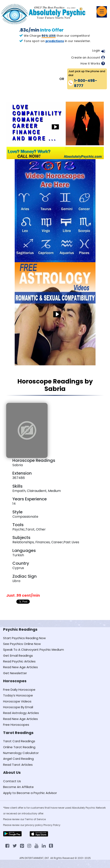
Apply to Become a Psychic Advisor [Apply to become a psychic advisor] (30, 793)
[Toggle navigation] (102, 11)
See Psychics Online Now (22, 644)
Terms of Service (35, 819)
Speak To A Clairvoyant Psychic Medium (33, 650)
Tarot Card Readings (19, 741)
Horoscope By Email (18, 707)
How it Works (90, 64)
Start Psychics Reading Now (24, 638)
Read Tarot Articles (18, 765)
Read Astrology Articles (21, 713)
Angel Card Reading (18, 759)
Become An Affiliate (18, 787)
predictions (55, 41)
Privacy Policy (52, 825)
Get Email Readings (18, 656)
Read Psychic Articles (19, 661)
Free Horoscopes (16, 725)
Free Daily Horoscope (19, 690)
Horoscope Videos (17, 701)
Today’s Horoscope (18, 695)
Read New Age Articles (20, 667)
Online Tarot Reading (19, 747)
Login (96, 51)
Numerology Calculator (21, 753)
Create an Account (86, 58)
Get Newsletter (15, 673)
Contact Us (12, 781)
